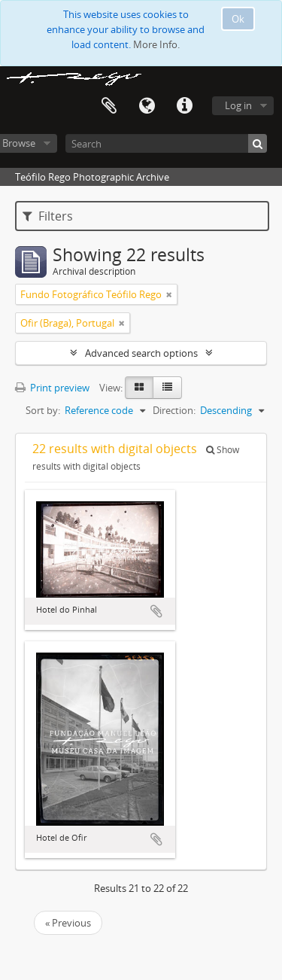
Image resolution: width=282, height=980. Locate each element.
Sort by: (43, 410)
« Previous (68, 923)
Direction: (174, 410)
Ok (238, 19)
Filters (48, 216)
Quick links (184, 106)
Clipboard (109, 106)
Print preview (52, 388)
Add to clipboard (156, 611)
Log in (238, 105)
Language (147, 106)
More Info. (156, 44)
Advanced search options (141, 353)
